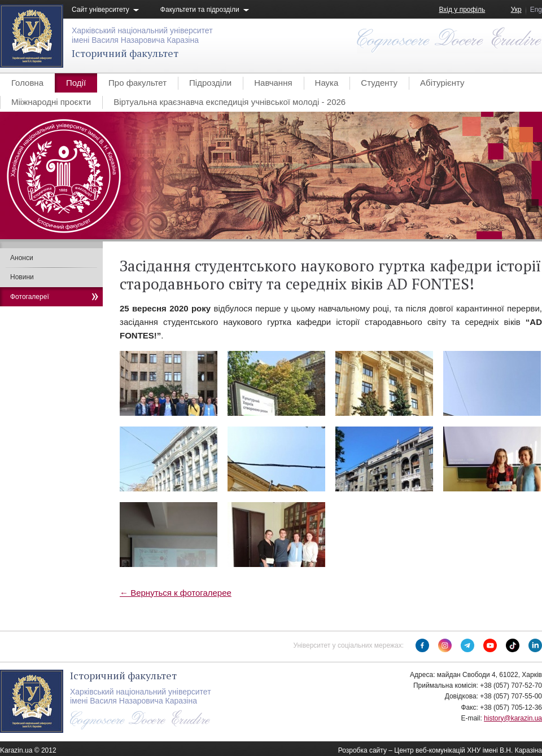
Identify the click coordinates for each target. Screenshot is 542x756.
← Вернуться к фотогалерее (176, 593)
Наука (327, 83)
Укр (516, 10)
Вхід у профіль (462, 10)
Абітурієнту (442, 83)
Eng (536, 10)
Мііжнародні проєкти (51, 102)
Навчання (273, 83)
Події (76, 83)
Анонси (22, 258)
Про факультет (137, 83)
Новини (22, 277)
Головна (27, 83)
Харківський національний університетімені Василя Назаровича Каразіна (142, 35)
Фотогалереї (30, 297)
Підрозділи (210, 83)
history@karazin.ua (513, 718)
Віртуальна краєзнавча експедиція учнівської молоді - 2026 (230, 102)
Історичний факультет (125, 53)
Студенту (379, 83)
